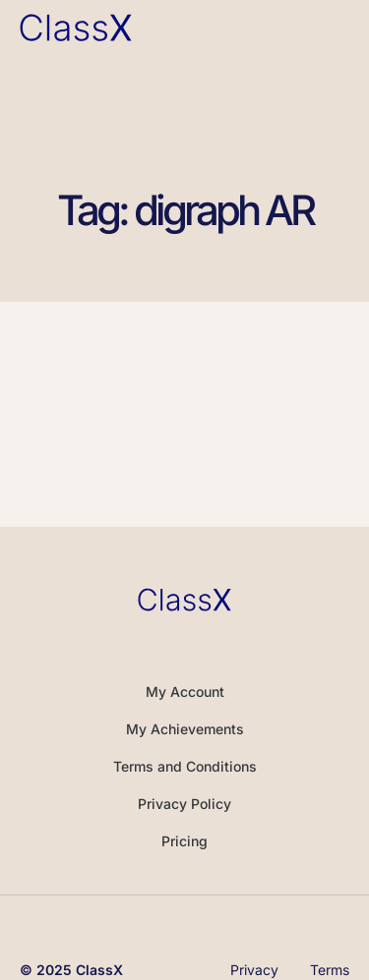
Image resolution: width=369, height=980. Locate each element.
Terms (330, 970)
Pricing (184, 841)
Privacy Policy (184, 804)
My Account (185, 692)
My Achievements (185, 729)
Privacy (254, 970)
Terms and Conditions (185, 766)
